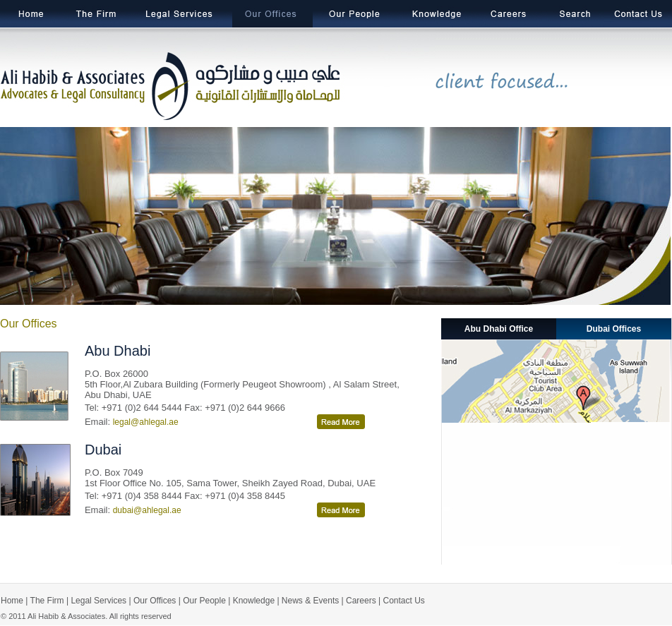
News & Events (310, 601)
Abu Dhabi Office (499, 329)
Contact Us (404, 601)
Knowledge (254, 601)
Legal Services (98, 601)
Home (12, 601)
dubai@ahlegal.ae (147, 510)
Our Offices (155, 601)
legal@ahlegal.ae (146, 422)
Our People (204, 601)
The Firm (46, 601)
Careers (361, 601)
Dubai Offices (614, 329)
